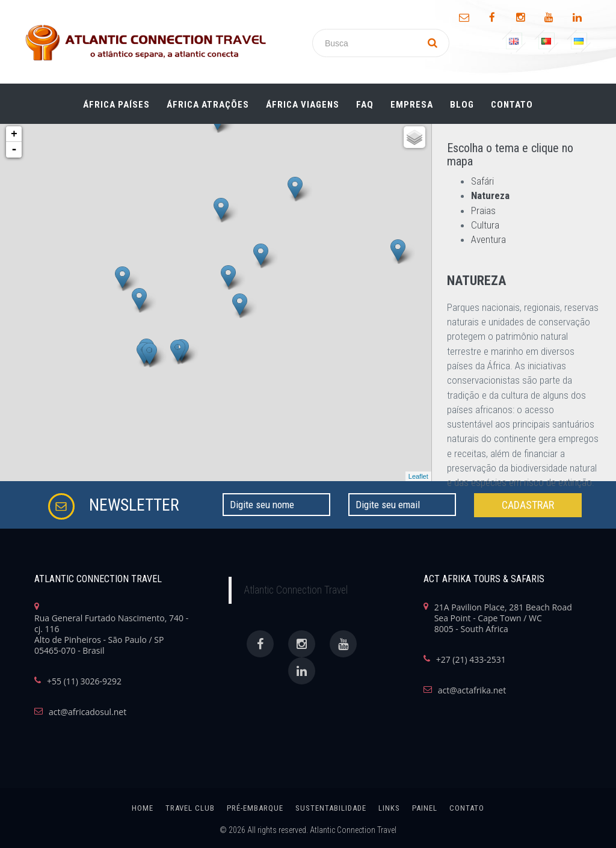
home (143, 808)
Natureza (490, 195)
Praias (483, 210)
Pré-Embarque (255, 808)
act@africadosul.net (88, 712)
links (389, 808)
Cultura (485, 225)
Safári (482, 181)
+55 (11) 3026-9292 (84, 681)
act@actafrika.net (472, 690)
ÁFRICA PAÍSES (116, 102)
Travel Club (190, 808)
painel (425, 808)
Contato (512, 102)
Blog (462, 102)
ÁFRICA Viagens (303, 102)
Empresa (412, 102)
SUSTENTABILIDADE (331, 808)
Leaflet (418, 476)
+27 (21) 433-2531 (471, 660)
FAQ (365, 102)
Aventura (488, 239)
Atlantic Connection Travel (296, 590)
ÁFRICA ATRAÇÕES (208, 102)
